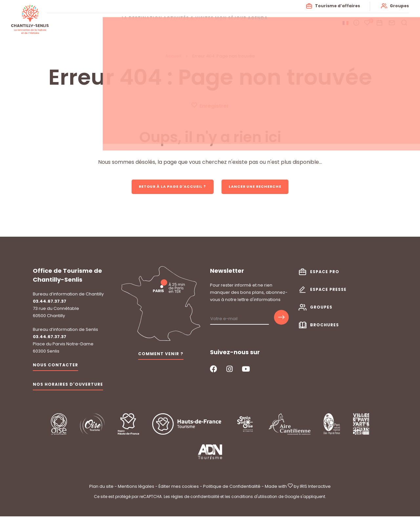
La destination (129, 23)
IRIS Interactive (315, 488)
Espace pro (325, 273)
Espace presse (328, 291)
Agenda (274, 23)
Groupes (397, 6)
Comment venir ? (161, 355)
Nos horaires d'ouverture (68, 386)
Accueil (173, 56)
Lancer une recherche (260, 187)
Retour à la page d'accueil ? (169, 187)
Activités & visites (186, 23)
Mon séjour (238, 23)
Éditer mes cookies (179, 488)
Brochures (325, 326)
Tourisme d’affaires (336, 6)
